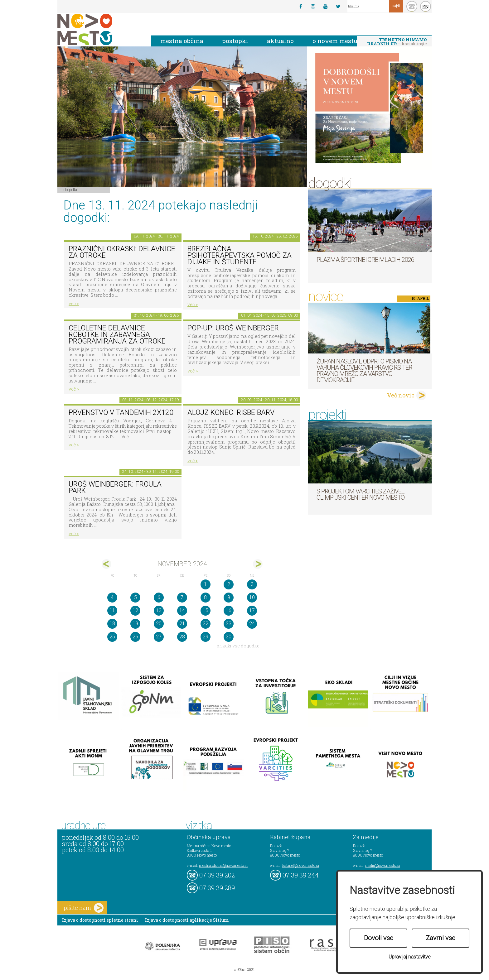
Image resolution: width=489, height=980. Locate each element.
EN (426, 7)
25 (112, 637)
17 (252, 610)
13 (159, 610)
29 (206, 637)
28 (182, 637)
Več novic (401, 395)
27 (159, 637)
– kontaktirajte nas (397, 42)
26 (135, 637)
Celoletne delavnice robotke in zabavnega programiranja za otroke (117, 334)
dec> (258, 564)
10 (252, 597)
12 (135, 610)
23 (229, 624)
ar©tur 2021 (244, 969)
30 (229, 637)
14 (182, 610)
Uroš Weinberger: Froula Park (115, 488)
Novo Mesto (99, 29)
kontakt (412, 6)
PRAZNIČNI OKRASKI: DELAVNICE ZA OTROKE (122, 252)
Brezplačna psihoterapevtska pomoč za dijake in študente (240, 255)
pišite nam (84, 908)
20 (159, 624)
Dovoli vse (379, 938)
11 (112, 610)
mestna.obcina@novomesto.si (223, 865)
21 (182, 624)
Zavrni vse (441, 938)
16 (229, 610)
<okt (107, 564)
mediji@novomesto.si (382, 865)
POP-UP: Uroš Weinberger (233, 328)
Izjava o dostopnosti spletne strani (100, 920)
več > (74, 303)
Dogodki (70, 190)
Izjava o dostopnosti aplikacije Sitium (187, 920)
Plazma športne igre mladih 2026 (365, 260)
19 (135, 624)
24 (252, 624)
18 (112, 624)
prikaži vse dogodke (238, 646)
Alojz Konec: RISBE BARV (231, 413)
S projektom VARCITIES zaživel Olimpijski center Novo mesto (361, 494)
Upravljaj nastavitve (410, 957)
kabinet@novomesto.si (301, 865)
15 (206, 610)
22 (206, 624)
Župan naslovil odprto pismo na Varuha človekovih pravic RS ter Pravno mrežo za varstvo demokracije (364, 371)
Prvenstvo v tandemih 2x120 (121, 413)
